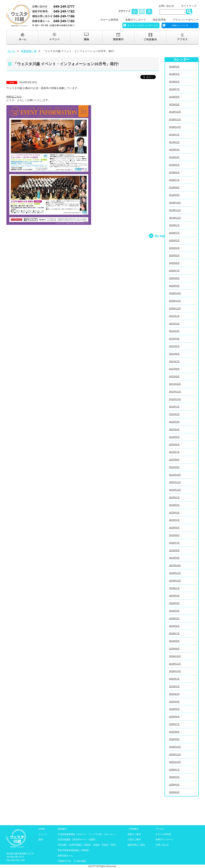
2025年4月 (174, 702)
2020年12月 (175, 308)
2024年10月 (175, 656)
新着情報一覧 (29, 51)
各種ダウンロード (136, 20)
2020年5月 (174, 255)
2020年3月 (174, 240)
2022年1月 (174, 407)
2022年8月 (174, 460)
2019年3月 (174, 150)
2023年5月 (174, 528)
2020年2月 (174, 233)
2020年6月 (174, 263)
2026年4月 (174, 792)
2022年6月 (174, 444)
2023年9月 (174, 558)
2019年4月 (174, 157)
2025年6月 (174, 717)
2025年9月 (174, 739)
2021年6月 (174, 354)
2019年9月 (174, 195)
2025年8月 (174, 732)
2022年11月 (175, 482)
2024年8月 (174, 641)
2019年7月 (174, 180)
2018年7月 (174, 89)
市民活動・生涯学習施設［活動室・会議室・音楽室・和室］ (87, 845)
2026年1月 (174, 770)
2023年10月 (175, 565)
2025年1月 (174, 679)
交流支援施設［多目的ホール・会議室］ (77, 839)
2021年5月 (174, 346)
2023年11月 (175, 573)
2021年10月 (175, 384)
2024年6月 (174, 626)
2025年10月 (175, 747)
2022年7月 (174, 452)
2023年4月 (174, 520)
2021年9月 (174, 376)
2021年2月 (174, 324)
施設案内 (62, 829)
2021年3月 (174, 331)
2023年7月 (174, 543)
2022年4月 (174, 429)
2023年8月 (174, 550)
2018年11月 (175, 119)
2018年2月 (174, 67)
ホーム (11, 51)
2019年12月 (175, 218)
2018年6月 (174, 82)
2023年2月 (174, 505)
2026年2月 (174, 777)
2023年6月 (174, 535)
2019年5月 (174, 165)
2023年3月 (174, 513)
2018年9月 (174, 104)
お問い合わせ (166, 6)
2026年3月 (174, 785)
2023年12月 (175, 581)
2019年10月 (175, 203)
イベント (43, 834)
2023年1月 (174, 497)
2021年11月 (175, 392)
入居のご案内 (134, 839)
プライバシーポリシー (186, 20)
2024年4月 (174, 611)
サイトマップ (189, 6)
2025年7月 (174, 724)
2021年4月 (174, 339)
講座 (41, 839)
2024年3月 (174, 603)
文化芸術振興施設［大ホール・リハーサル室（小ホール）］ (87, 834)
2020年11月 (175, 301)
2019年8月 (174, 187)
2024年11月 (175, 664)
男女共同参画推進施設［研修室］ (74, 850)
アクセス (160, 829)
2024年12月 (175, 671)
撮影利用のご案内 (136, 845)
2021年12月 (175, 399)
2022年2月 (174, 414)
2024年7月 (174, 633)
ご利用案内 (133, 829)
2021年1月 (174, 316)
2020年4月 (174, 248)
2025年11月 (175, 754)
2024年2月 (174, 596)
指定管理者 (159, 20)
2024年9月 (174, 649)
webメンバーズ (180, 25)
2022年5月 (174, 437)
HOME (42, 829)
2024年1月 (174, 588)
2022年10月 (175, 475)
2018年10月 (175, 112)
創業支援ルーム (65, 856)
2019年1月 (174, 135)
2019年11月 (175, 210)
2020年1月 (174, 225)
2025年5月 (174, 709)
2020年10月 (175, 293)
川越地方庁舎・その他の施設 (72, 861)
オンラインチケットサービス (143, 25)
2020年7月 (174, 271)
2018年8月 (174, 97)
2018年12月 (175, 127)
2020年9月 (174, 286)
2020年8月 (174, 278)
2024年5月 (174, 618)
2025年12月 (175, 762)
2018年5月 (174, 74)
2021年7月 (174, 361)
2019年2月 (174, 142)
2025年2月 (174, 686)
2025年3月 (174, 694)
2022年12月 (175, 490)
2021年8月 (174, 369)
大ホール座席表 (109, 20)
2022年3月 (174, 422)
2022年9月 (174, 467)
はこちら (14, 96)
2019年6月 (174, 172)
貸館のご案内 (134, 834)
